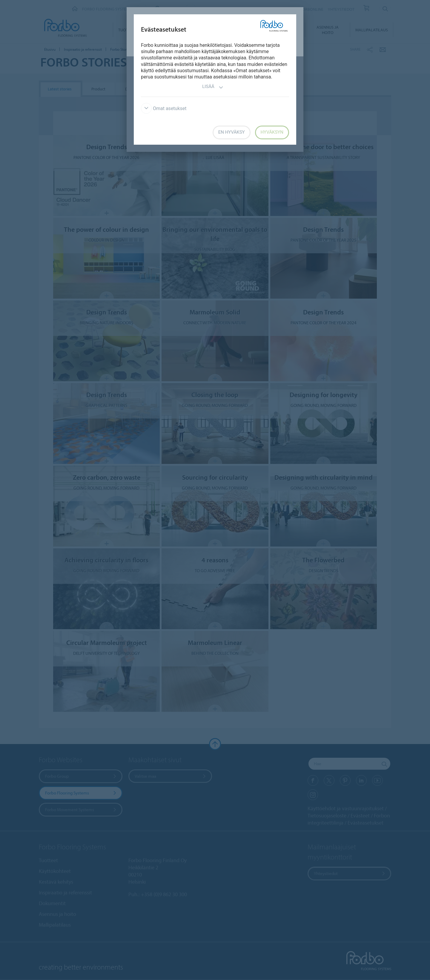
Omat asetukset (164, 108)
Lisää (213, 87)
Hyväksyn (272, 132)
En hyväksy (232, 132)
